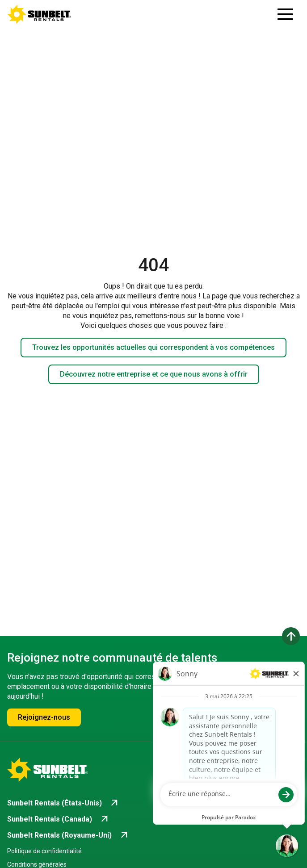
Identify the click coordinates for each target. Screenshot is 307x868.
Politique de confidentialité (44, 851)
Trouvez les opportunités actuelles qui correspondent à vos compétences (153, 347)
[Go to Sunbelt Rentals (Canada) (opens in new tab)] (59, 819)
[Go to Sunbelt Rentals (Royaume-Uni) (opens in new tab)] (68, 835)
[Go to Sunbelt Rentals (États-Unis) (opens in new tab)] (63, 803)
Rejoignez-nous (44, 717)
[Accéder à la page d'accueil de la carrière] (39, 14)
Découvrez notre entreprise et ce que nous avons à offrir (154, 374)
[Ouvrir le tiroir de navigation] (285, 14)
